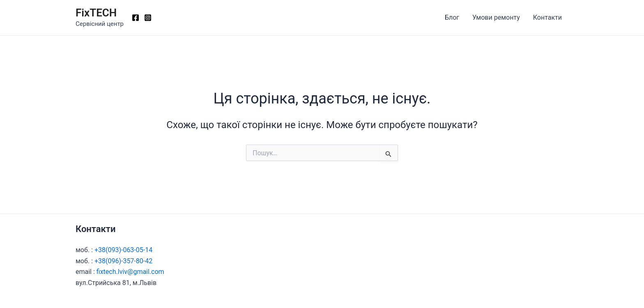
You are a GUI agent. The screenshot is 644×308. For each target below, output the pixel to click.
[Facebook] (136, 18)
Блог (452, 17)
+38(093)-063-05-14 (123, 250)
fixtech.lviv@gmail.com (130, 272)
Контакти (547, 17)
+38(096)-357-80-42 (123, 261)
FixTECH (96, 13)
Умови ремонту (496, 17)
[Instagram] (148, 18)
